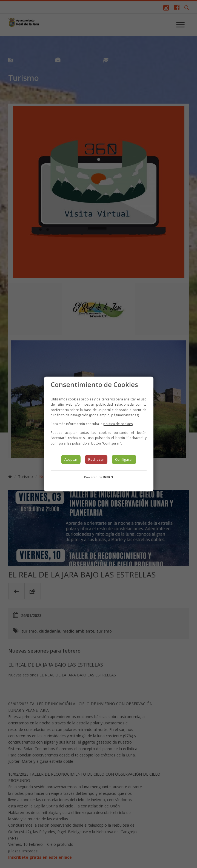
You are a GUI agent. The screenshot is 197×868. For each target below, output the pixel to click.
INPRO (108, 477)
